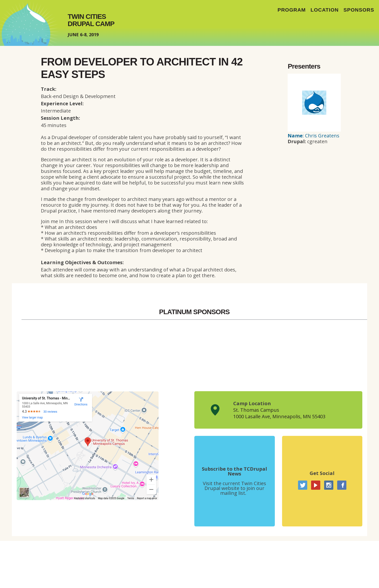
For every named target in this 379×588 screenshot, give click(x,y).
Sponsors (359, 10)
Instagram (329, 485)
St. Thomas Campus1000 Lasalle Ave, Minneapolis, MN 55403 (279, 413)
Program (292, 10)
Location (325, 10)
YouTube (316, 485)
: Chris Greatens (313, 136)
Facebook (342, 485)
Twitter (303, 485)
